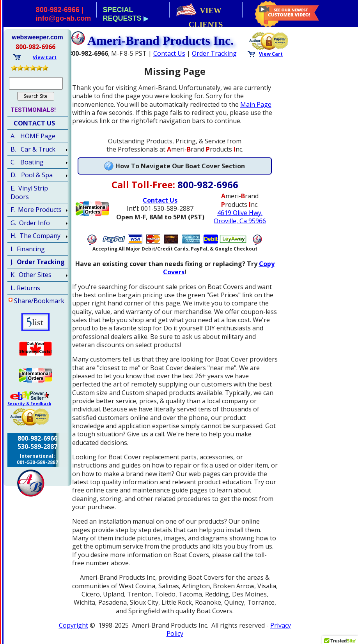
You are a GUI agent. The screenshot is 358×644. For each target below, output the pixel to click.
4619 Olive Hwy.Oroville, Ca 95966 (240, 217)
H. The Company (35, 236)
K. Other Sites (31, 275)
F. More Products (36, 210)
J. (38, 262)
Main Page (256, 104)
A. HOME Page (33, 136)
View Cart (271, 54)
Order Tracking (214, 53)
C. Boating (27, 162)
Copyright (74, 625)
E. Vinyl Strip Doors (29, 192)
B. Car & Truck (33, 149)
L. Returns (25, 288)
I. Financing (28, 249)
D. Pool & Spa (32, 175)
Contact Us (169, 53)
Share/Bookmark (39, 301)
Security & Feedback (29, 404)
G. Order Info (30, 223)
